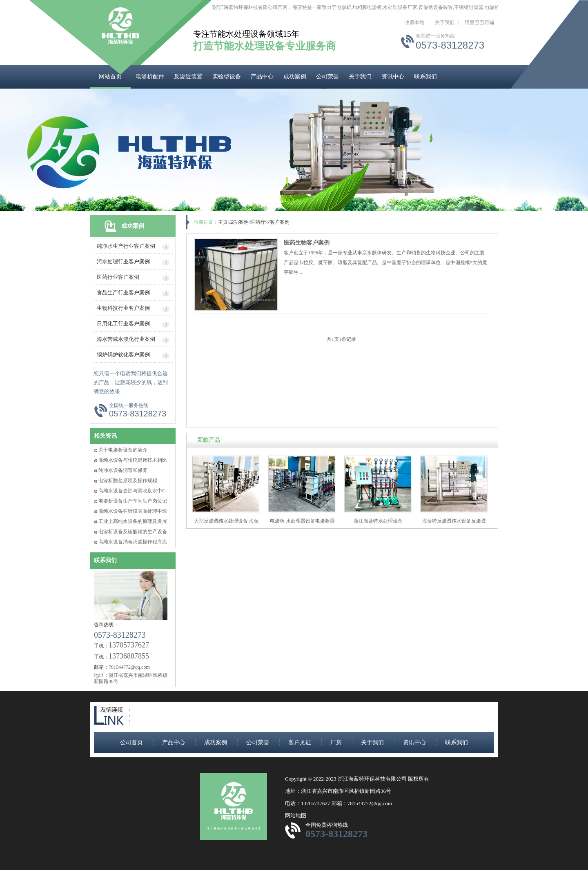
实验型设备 (227, 77)
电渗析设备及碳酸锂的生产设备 (133, 532)
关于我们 (445, 22)
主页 (223, 222)
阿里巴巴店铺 (479, 22)
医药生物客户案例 (307, 243)
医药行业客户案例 (118, 277)
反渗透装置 (188, 77)
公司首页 (131, 742)
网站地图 (296, 815)
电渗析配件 (150, 77)
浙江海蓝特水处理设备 (378, 521)
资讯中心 (393, 77)
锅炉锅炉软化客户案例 (123, 355)
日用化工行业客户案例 (123, 324)
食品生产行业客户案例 (123, 293)
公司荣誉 (327, 77)
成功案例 (295, 77)
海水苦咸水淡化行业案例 (126, 339)
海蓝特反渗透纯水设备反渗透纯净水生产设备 (454, 524)
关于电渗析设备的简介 (123, 450)
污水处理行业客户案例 (123, 261)
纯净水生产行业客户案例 (126, 246)
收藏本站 (414, 22)
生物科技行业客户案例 (123, 308)
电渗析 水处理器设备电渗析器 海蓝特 (302, 524)
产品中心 (262, 77)
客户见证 (300, 742)
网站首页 (110, 77)
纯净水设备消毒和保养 (123, 470)
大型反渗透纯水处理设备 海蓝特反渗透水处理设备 (226, 524)
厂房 (336, 742)
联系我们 (425, 77)
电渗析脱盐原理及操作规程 (128, 481)
